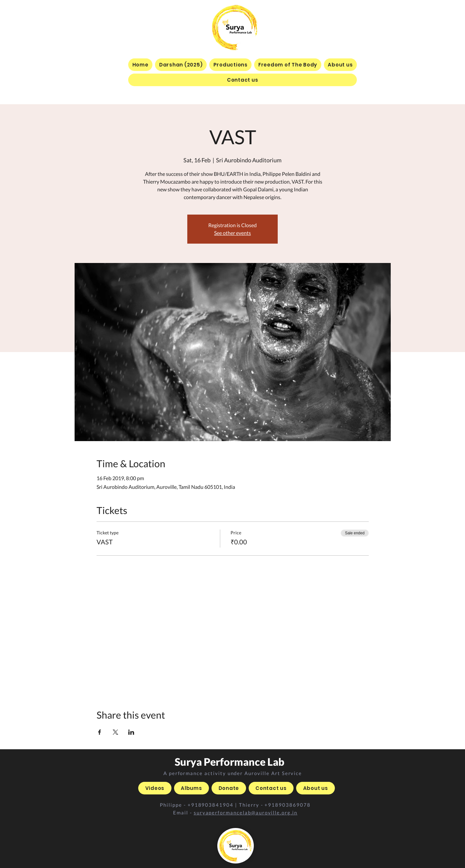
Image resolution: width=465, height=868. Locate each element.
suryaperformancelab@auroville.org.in (246, 812)
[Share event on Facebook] (100, 732)
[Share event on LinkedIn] (131, 732)
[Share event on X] (115, 732)
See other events (232, 233)
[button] (230, 65)
